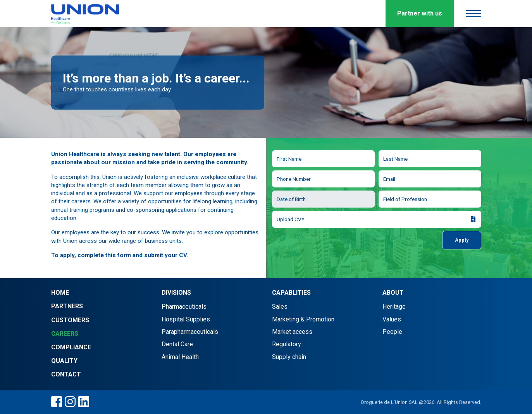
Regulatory (287, 344)
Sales (280, 307)
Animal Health (180, 357)
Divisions (176, 293)
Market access (292, 332)
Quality (64, 361)
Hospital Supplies (186, 319)
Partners (67, 306)
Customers (70, 320)
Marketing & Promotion (303, 319)
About (393, 293)
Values (392, 319)
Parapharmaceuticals (190, 332)
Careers (65, 334)
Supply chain (289, 357)
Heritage (394, 307)
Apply (462, 240)
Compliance (71, 347)
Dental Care (177, 344)
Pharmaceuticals (184, 307)
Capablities (291, 293)
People (392, 332)
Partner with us (420, 13)
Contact (66, 374)
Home (60, 293)
